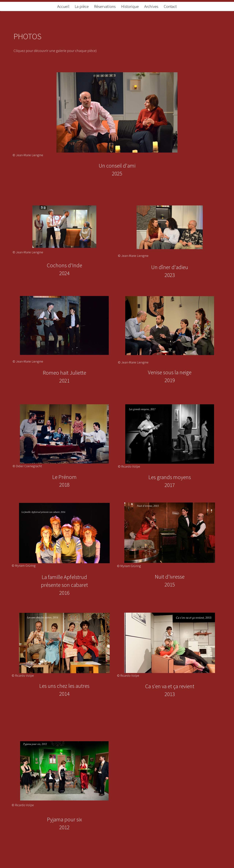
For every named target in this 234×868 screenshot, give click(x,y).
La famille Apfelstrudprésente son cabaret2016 (64, 585)
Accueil (63, 6)
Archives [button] (151, 6)
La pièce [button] (82, 6)
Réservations (105, 6)
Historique (130, 6)
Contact (170, 6)
